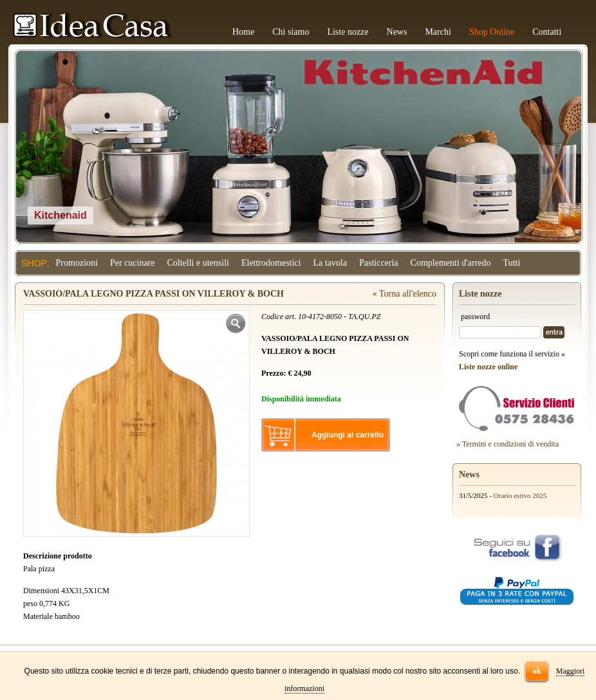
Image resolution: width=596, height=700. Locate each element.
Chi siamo (291, 32)
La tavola (330, 263)
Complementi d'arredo (451, 263)
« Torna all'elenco (405, 294)
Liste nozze (348, 32)
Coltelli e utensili (198, 263)
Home (243, 32)
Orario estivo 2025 (520, 495)
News (397, 32)
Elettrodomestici (271, 263)
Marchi (438, 32)
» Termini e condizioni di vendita (508, 444)
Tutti (512, 263)
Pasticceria (379, 263)
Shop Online (492, 32)
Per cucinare (133, 263)
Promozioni (77, 263)
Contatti (547, 32)
